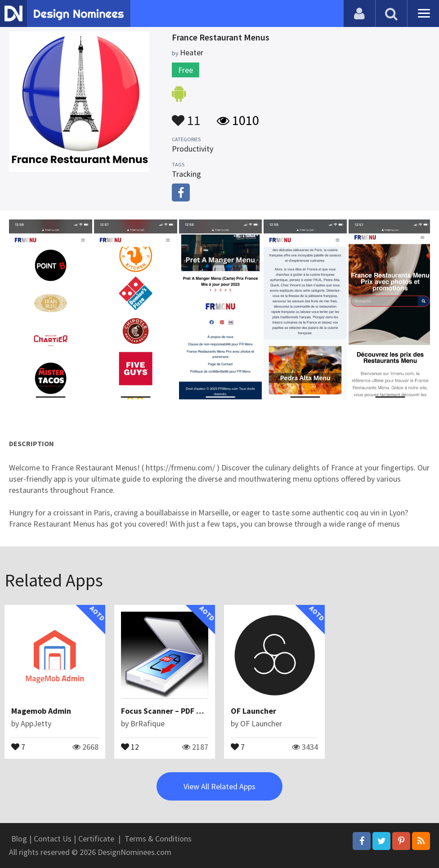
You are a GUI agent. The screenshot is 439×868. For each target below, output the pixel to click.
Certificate (96, 839)
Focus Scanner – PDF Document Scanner (193, 711)
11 (186, 116)
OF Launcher (253, 711)
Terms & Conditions (158, 839)
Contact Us (53, 839)
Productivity (193, 149)
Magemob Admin (41, 711)
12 (130, 746)
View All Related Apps (219, 786)
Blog (19, 839)
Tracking (186, 174)
